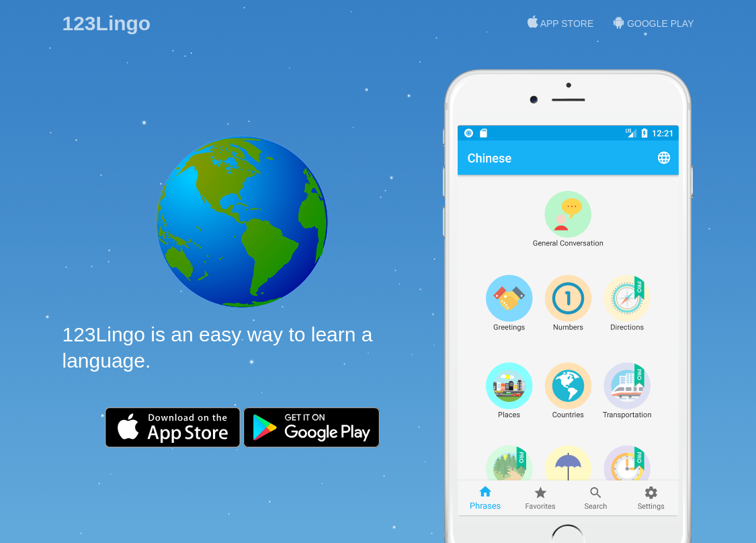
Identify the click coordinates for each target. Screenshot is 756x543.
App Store (561, 22)
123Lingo (107, 23)
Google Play (654, 22)
